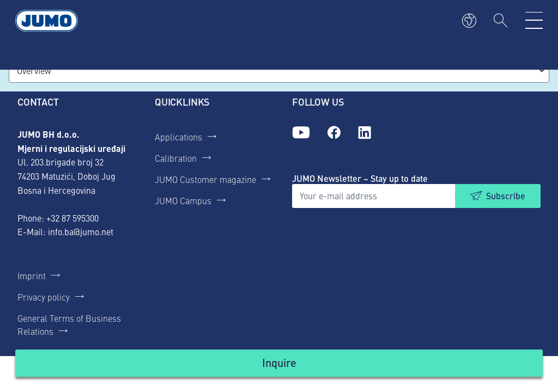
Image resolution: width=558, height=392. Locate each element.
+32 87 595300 (72, 218)
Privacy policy (44, 297)
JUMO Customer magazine (205, 179)
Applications (178, 137)
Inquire (279, 362)
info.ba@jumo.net (81, 231)
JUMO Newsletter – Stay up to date (360, 178)
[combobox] (279, 71)
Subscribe (506, 196)
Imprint (32, 275)
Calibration (176, 158)
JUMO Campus (183, 200)
